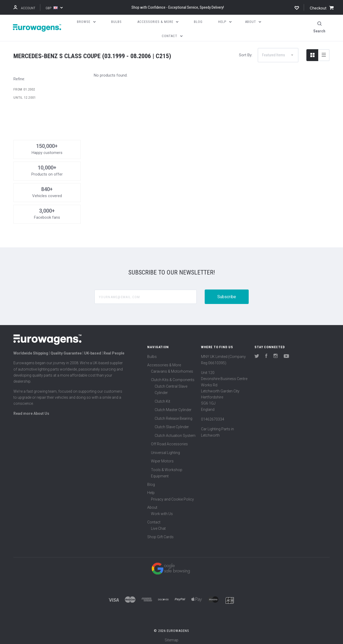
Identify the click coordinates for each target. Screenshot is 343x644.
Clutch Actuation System (175, 432)
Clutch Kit (162, 398)
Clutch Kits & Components (173, 377)
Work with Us (162, 511)
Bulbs (152, 354)
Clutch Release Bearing (173, 415)
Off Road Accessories (169, 441)
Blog (151, 481)
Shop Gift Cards (160, 534)
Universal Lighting (165, 450)
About (152, 504)
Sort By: (246, 52)
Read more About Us (31, 410)
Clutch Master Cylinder (173, 407)
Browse (86, 22)
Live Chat (158, 526)
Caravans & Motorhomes (172, 368)
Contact (154, 519)
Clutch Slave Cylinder (172, 424)
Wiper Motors (162, 458)
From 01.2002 (24, 86)
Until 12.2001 (25, 95)
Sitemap (171, 637)
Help (151, 490)
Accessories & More (164, 362)
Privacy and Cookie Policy (172, 496)
